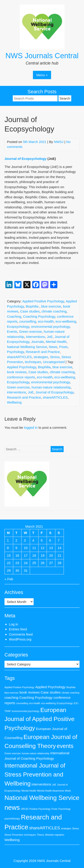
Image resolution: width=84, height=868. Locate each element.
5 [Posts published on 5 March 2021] (42, 540)
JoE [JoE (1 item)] (54, 785)
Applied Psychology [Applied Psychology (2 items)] (50, 687)
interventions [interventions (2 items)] (41, 784)
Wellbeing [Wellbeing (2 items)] (12, 840)
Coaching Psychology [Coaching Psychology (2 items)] (36, 697)
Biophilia (33, 306)
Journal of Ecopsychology (26, 159)
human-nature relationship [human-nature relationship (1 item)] (35, 753)
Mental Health (56, 342)
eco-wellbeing (66, 321)
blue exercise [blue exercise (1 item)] (12, 693)
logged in (31, 427)
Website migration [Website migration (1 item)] (55, 835)
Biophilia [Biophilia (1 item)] (71, 687)
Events (12, 331)
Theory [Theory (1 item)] (40, 835)
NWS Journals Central (42, 56)
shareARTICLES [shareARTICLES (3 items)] (45, 828)
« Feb (9, 579)
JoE (50, 337)
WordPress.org (20, 639)
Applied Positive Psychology (43, 301)
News (53, 347)
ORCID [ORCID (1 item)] (25, 809)
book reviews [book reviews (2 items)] (30, 692)
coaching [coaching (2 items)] (11, 697)
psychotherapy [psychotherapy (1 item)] (12, 819)
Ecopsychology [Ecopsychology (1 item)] (65, 703)
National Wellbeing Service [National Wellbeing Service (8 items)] (42, 798)
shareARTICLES (19, 357)
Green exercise (30, 331)
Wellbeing (14, 402)
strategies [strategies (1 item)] (66, 828)
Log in (14, 624)
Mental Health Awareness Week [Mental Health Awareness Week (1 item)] (54, 791)
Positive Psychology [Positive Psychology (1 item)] (40, 809)
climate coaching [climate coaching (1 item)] (70, 693)
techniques (33, 362)
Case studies (30, 311)
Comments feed (21, 634)
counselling (28, 321)
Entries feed (18, 629)
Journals (38, 342)
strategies (41, 357)
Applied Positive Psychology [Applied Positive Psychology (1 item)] (19, 687)
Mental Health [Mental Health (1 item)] (29, 791)
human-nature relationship (51, 387)
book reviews (17, 372)
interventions (36, 337)
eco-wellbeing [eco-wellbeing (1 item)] (48, 703)
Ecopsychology (18, 327)
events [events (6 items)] (65, 746)
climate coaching (54, 311)
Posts (63, 347)
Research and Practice (43, 352)
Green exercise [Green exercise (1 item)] (13, 753)
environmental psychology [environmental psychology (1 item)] (26, 711)
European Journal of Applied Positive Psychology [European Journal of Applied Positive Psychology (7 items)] (40, 719)
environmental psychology (50, 327)
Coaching (14, 316)
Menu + (42, 75)
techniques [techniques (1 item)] (30, 835)
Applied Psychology (22, 367)
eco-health (46, 321)
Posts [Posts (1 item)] (55, 809)
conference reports (21, 377)
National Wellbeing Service (27, 347)
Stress (55, 357)
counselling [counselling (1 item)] (22, 703)
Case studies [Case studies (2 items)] (51, 692)
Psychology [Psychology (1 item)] (65, 809)
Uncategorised (54, 362)
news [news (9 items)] (12, 807)
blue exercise (51, 306)
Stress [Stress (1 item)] (75, 828)
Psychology (15, 352)
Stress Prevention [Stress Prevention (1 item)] (14, 835)
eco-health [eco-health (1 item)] (35, 703)
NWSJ (59, 142)
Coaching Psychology (39, 316)
